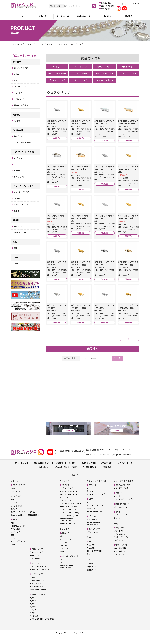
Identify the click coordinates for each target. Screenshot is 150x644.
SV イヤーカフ (92, 528)
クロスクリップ (81, 81)
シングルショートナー (38, 575)
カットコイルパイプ (121, 545)
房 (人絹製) (91, 553)
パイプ (13, 546)
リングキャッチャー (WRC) (70, 512)
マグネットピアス (93, 517)
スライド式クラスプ (18, 549)
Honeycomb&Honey (104, 81)
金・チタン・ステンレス (96, 514)
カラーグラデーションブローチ (125, 508)
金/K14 (32, 612)
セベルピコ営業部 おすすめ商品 (42, 627)
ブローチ (117, 505)
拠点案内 (129, 16)
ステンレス (34, 624)
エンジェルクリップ (128, 74)
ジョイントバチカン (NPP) (69, 518)
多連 (12, 508)
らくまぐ (14, 511)
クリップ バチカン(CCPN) (69, 524)
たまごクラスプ (16, 500)
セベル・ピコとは (64, 16)
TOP (12, 44)
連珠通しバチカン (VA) (68, 515)
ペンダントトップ (66, 497)
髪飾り (62, 545)
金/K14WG (34, 615)
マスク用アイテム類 (121, 497)
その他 (13, 553)
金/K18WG (34, 609)
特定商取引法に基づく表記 (66, 476)
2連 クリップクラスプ (104, 74)
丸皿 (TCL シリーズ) (18, 534)
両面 (12, 543)
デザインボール (65, 551)
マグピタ (14, 517)
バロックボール (65, 554)
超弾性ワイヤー (119, 539)
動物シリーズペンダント (68, 500)
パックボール (35, 567)
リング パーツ (65, 557)
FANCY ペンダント (66, 506)
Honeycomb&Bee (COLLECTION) (25, 523)
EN (61, 568)
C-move (14, 497)
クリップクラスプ (36, 561)
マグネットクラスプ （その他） (23, 520)
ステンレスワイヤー (121, 542)
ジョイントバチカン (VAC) (69, 521)
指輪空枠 (117, 527)
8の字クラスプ (35, 564)
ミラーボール (119, 563)
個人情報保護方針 (89, 476)
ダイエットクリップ (57, 81)
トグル (32, 586)
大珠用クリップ (128, 67)
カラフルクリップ (104, 67)
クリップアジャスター (57, 74)
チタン (32, 621)
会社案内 (107, 16)
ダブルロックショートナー (40, 578)
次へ (129, 352)
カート (133, 471)
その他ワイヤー (119, 549)
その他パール (92, 578)
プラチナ (33, 618)
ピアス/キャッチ (93, 540)
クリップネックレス (81, 74)
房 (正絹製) (91, 556)
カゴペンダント (65, 509)
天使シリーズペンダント (68, 503)
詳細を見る (57, 141)
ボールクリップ (81, 67)
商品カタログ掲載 (88, 471)
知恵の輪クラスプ (36, 595)
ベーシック (57, 67)
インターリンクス (66, 548)
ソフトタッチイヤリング (96, 503)
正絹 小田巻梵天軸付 (94, 559)
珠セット (90, 562)
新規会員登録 (107, 471)
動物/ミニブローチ (121, 516)
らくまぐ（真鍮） (17, 514)
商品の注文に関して (86, 16)
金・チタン (91, 500)
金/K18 (32, 606)
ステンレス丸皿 (16, 537)
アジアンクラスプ (36, 592)
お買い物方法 (44, 476)
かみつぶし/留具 (120, 557)
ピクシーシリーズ (120, 524)
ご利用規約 (107, 476)
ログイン (121, 471)
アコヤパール (92, 575)
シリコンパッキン (120, 560)
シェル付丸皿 (15, 540)
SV (88, 497)
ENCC (62, 571)
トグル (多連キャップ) (38, 589)
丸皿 (12, 531)
